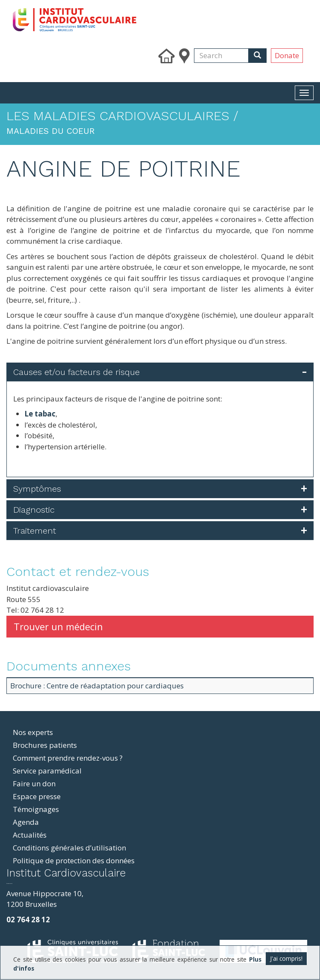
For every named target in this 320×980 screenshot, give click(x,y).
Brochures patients (45, 745)
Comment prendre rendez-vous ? (68, 758)
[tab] (160, 372)
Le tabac (40, 414)
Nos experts (33, 732)
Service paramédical (47, 771)
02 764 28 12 (28, 919)
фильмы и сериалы (9, 884)
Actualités (30, 835)
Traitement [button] (35, 531)
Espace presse (37, 796)
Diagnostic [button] (34, 510)
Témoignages (36, 809)
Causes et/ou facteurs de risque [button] (76, 372)
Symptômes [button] (37, 489)
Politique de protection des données (74, 860)
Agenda (26, 822)
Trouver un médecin (58, 626)
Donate (287, 55)
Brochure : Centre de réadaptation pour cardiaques (97, 686)
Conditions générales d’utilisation (69, 848)
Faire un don (34, 784)
